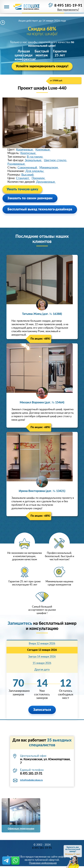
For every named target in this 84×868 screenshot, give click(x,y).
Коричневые (25, 150)
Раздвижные (17, 164)
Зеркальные (33, 160)
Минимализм (49, 168)
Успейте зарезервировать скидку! (42, 66)
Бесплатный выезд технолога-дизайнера (40, 209)
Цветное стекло (56, 160)
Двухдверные (46, 182)
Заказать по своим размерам (30, 198)
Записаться (42, 710)
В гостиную (35, 157)
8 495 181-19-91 (68, 5)
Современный (28, 168)
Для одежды (35, 171)
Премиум (39, 178)
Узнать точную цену (22, 189)
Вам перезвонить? (68, 10)
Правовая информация (43, 863)
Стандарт (23, 178)
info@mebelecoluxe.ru (31, 780)
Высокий (28, 175)
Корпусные (28, 153)
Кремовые (43, 150)
